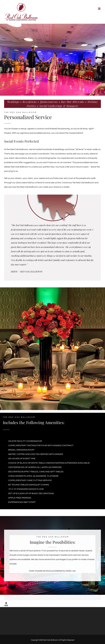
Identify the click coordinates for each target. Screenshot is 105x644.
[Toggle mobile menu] (99, 9)
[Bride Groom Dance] (52, 60)
